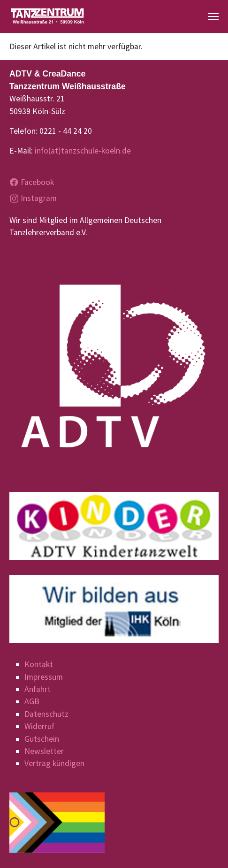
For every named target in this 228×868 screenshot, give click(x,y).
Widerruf (39, 726)
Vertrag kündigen (54, 763)
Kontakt (39, 664)
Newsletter (44, 751)
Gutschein (42, 739)
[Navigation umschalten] (213, 16)
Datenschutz (46, 714)
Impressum (44, 677)
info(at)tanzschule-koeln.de (83, 151)
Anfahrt (38, 689)
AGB (32, 701)
